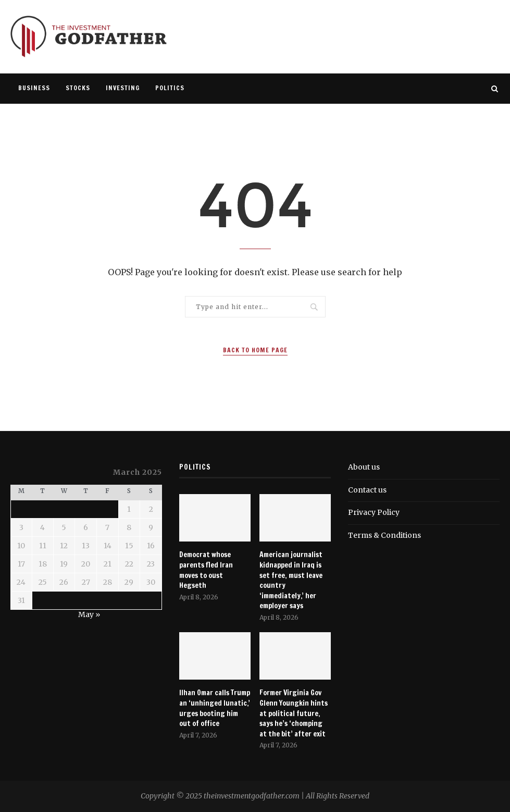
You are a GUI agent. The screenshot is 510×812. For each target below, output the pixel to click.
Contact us (367, 490)
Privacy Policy (374, 512)
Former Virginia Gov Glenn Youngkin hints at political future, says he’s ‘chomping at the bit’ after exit (294, 713)
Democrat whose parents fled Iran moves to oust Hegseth (206, 570)
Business (34, 88)
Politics (170, 88)
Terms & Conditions (384, 535)
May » (89, 614)
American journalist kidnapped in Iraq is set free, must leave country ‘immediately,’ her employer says (291, 580)
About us (364, 467)
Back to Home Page (255, 350)
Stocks (78, 88)
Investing (123, 88)
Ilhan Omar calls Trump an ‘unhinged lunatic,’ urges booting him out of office (215, 708)
